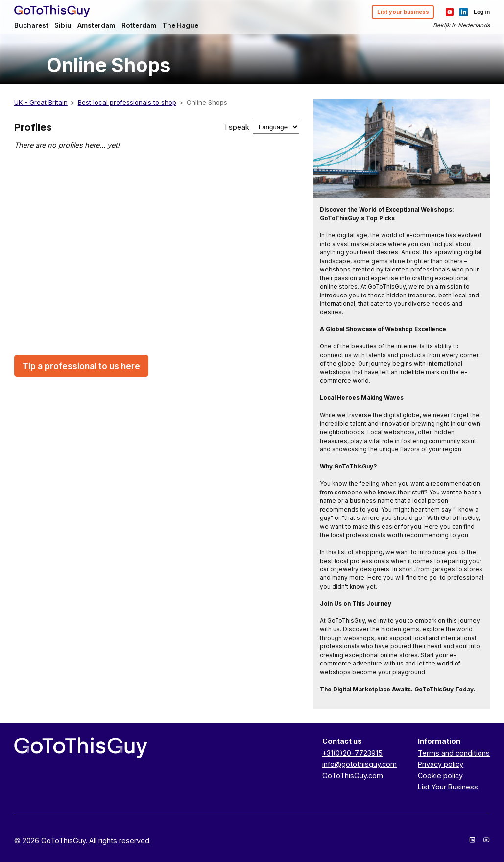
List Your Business (448, 787)
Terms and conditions (454, 753)
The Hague (180, 25)
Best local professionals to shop (127, 102)
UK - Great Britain (41, 102)
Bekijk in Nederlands (461, 25)
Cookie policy (440, 776)
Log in (482, 12)
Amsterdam (96, 25)
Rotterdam (139, 25)
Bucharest (31, 25)
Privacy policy (441, 764)
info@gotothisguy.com (360, 764)
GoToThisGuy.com (353, 776)
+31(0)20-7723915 (352, 753)
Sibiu (63, 25)
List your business (403, 12)
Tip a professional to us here (81, 366)
